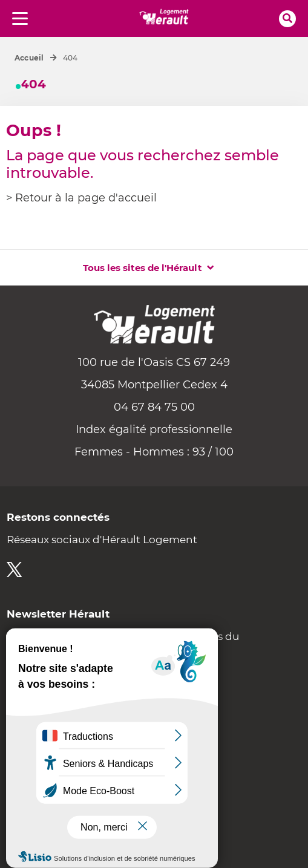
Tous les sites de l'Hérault (143, 268)
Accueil (29, 58)
